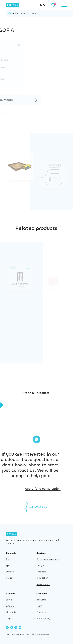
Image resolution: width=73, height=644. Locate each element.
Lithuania (11, 612)
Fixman (15, 13)
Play (8, 559)
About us (41, 600)
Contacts (41, 612)
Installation (42, 578)
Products (25, 13)
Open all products (36, 398)
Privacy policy (44, 618)
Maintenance (43, 584)
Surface (10, 572)
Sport (9, 565)
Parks (9, 578)
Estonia (10, 606)
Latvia (9, 600)
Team (39, 606)
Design (40, 565)
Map (8, 618)
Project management (48, 559)
